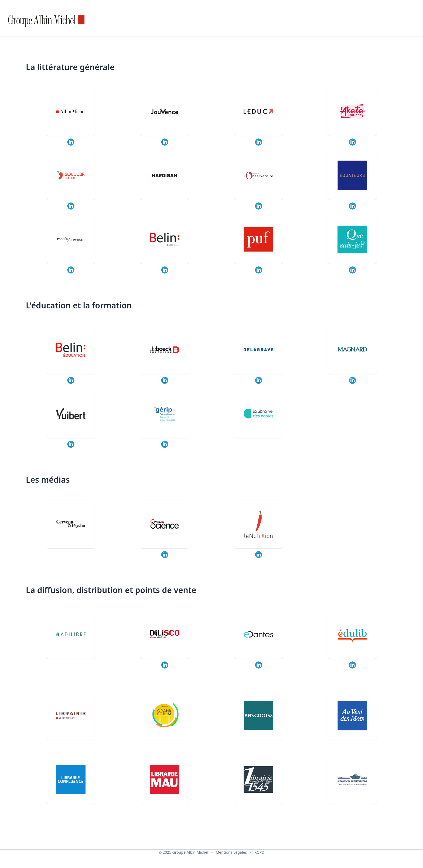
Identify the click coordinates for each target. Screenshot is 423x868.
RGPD (260, 852)
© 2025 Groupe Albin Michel (183, 852)
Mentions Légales (231, 852)
